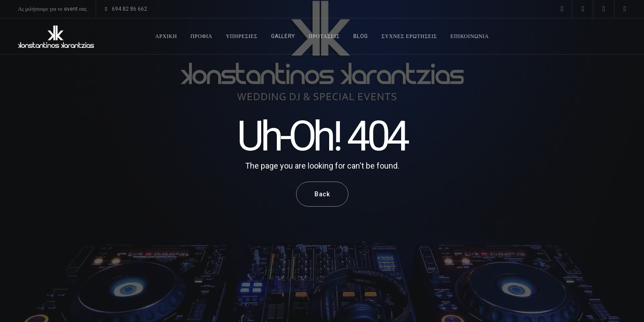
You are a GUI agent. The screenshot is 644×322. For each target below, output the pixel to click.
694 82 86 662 (126, 9)
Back (322, 194)
